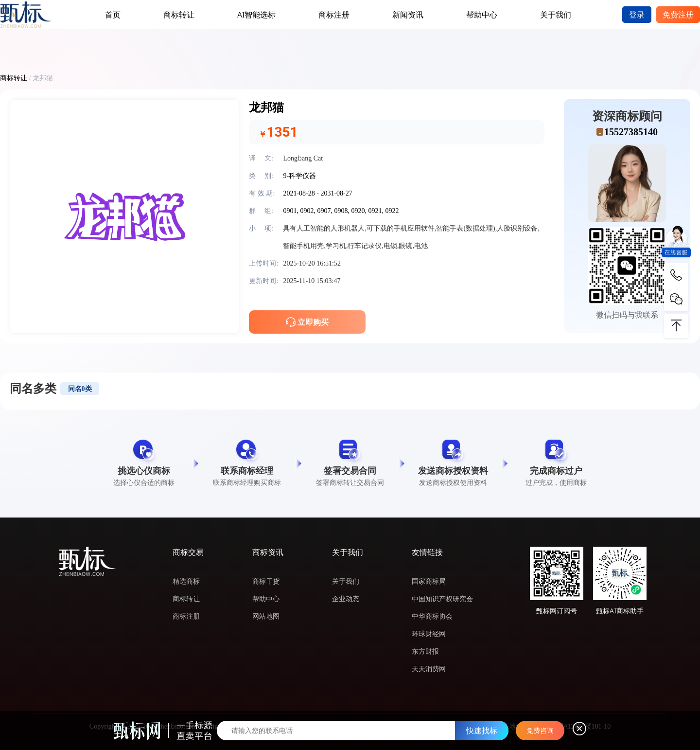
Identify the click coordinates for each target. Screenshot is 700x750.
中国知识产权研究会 (442, 599)
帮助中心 (482, 15)
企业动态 (346, 599)
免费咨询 (540, 731)
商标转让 (179, 15)
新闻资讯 (408, 15)
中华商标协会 (432, 616)
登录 (637, 15)
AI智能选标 (256, 15)
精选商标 (186, 581)
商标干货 (266, 581)
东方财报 (425, 651)
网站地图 (266, 616)
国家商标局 (429, 581)
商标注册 (334, 15)
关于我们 (556, 15)
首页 (113, 15)
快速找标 (482, 731)
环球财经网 (429, 634)
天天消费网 (429, 669)
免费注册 (678, 15)
